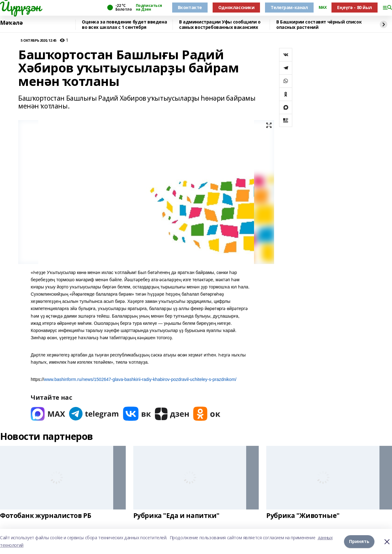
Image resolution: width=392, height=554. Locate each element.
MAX (323, 8)
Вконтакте (190, 7)
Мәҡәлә (11, 23)
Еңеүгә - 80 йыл (355, 7)
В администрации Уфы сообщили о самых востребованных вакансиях (220, 25)
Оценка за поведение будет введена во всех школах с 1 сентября (124, 25)
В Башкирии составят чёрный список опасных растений (319, 25)
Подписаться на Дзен (149, 8)
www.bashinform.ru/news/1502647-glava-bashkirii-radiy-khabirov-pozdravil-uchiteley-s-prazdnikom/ (140, 379)
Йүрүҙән (20, 7)
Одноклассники (236, 7)
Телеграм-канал (289, 7)
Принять (359, 541)
